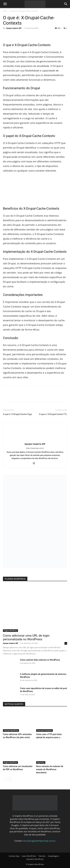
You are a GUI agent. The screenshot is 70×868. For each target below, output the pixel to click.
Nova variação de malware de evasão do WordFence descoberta (50, 769)
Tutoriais (42, 856)
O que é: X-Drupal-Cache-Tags (17, 414)
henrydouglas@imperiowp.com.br (39, 841)
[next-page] (9, 779)
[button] (5, 4)
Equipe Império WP (14, 28)
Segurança (41, 762)
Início (5, 11)
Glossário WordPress (35, 859)
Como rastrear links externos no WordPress (40, 660)
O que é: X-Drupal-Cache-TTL (53, 414)
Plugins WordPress (10, 631)
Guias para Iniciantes (44, 730)
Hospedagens (53, 856)
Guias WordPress (29, 856)
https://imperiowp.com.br (35, 448)
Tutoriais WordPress (11, 730)
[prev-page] (5, 779)
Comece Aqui (14, 856)
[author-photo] (35, 440)
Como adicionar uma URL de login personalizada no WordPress (26, 637)
